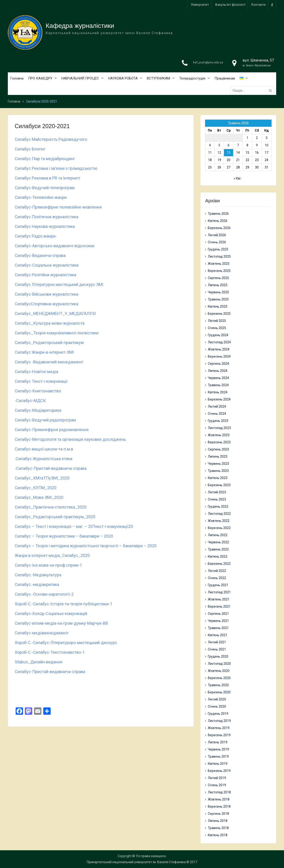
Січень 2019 (217, 785)
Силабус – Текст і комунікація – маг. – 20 (54, 526)
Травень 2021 (218, 628)
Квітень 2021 (218, 635)
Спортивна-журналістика (55, 304)
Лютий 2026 (217, 235)
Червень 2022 (218, 542)
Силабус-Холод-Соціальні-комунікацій (51, 613)
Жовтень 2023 (219, 435)
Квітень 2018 (218, 835)
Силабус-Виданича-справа (40, 255)
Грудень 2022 (218, 506)
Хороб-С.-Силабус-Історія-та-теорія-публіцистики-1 (64, 604)
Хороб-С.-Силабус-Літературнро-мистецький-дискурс (66, 643)
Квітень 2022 (218, 556)
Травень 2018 (218, 828)
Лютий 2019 (217, 778)
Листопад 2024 (219, 342)
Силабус (23, 304)
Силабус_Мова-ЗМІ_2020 (39, 497)
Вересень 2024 (219, 356)
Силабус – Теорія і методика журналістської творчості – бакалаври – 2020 (86, 546)
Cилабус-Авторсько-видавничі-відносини (55, 246)
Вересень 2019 (219, 735)
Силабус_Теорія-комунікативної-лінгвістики (57, 333)
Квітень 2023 (218, 478)
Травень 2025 (218, 299)
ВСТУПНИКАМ (158, 78)
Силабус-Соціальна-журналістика (47, 265)
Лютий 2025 (217, 321)
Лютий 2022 (217, 571)
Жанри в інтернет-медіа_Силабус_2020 (52, 555)
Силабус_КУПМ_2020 (36, 488)
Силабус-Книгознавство (38, 391)
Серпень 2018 (218, 814)
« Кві (237, 178)
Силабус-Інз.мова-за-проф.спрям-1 (48, 565)
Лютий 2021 (217, 642)
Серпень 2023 (218, 449)
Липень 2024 (218, 371)
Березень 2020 (219, 692)
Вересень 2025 (219, 271)
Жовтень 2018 (219, 799)
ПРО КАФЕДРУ (40, 78)
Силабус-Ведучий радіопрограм (45, 420)
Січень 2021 (217, 649)
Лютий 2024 (217, 406)
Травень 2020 (218, 685)
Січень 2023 (217, 499)
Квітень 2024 (218, 392)
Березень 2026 (219, 228)
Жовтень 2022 (219, 521)
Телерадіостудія (192, 78)
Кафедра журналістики (80, 26)
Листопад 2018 (219, 792)
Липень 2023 (218, 456)
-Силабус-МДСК (30, 401)
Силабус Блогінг (30, 149)
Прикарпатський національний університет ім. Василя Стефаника (136, 862)
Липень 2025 (218, 285)
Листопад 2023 (219, 428)
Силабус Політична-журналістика (46, 217)
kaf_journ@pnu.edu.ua (208, 62)
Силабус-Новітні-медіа (36, 372)
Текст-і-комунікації (111, 526)
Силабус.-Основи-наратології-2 (44, 594)
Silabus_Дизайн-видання (39, 662)
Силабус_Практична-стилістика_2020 (51, 507)
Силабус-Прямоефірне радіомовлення (52, 430)
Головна (17, 78)
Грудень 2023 (218, 421)
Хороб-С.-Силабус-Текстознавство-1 (50, 652)
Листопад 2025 (219, 256)
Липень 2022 (218, 535)
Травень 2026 (218, 214)
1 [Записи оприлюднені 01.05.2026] (247, 138)
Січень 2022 (217, 578)
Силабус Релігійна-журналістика (45, 275)
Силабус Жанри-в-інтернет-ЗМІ (44, 352)
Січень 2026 (217, 242)
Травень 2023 (218, 471)
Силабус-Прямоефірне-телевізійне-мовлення (58, 207)
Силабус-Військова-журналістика (46, 294)
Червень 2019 (218, 749)
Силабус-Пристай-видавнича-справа (50, 672)
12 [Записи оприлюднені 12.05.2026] (219, 153)
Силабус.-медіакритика (37, 584)
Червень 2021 (218, 621)
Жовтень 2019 (219, 728)
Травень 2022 (218, 549)
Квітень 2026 (218, 221)
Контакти (258, 5)
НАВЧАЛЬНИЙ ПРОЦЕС (80, 78)
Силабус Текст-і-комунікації (42, 381)
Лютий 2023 (217, 492)
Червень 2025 (218, 292)
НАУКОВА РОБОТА (123, 78)
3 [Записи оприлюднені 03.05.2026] (267, 138)
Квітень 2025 (218, 306)
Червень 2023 (218, 464)
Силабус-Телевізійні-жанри (41, 197)
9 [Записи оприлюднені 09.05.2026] (257, 145)
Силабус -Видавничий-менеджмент (49, 362)
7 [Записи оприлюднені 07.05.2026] (238, 145)
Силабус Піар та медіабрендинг (45, 159)
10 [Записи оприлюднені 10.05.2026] (267, 145)
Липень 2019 (218, 742)
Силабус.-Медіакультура (38, 575)
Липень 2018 (218, 821)
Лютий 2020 (217, 699)
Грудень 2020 (218, 656)
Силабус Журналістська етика (44, 459)
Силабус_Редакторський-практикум (49, 343)
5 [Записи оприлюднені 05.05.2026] (219, 145)
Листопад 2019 (219, 721)
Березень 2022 (219, 564)
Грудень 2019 (218, 714)
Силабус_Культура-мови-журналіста (50, 323)
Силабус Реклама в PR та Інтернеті (47, 178)
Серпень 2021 (218, 614)
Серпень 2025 (218, 278)
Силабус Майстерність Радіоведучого (51, 139)
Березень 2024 (219, 399)
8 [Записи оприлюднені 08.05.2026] (247, 145)
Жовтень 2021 (219, 599)
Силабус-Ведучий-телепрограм (45, 188)
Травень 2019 (218, 756)
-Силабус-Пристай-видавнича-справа (51, 468)
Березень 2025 (219, 314)
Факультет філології (230, 5)
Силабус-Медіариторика (38, 410)
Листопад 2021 (219, 592)
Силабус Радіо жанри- (36, 236)
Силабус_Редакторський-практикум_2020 (55, 517)
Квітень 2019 (218, 764)
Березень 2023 (219, 485)
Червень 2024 (218, 378)
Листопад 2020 (219, 664)
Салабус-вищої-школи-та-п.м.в (44, 449)
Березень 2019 (219, 771)
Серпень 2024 (218, 364)
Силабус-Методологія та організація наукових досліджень (70, 439)
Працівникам (225, 78)
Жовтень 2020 (219, 671)
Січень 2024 (217, 414)
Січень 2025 (217, 328)
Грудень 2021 (218, 585)
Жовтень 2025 (219, 264)
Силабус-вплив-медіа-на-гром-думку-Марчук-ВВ (61, 623)
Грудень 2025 (218, 249)
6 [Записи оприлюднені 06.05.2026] (229, 145)
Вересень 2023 (219, 442)
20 (131, 526)
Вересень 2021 (219, 606)
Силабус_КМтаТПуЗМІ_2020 (42, 478)
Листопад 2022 (219, 514)
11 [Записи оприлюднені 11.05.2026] (210, 153)
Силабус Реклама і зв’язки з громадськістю (56, 168)
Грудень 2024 (218, 335)
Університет (200, 5)
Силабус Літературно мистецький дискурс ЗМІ (59, 284)
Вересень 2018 (219, 806)
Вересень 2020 (219, 678)
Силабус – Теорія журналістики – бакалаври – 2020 (64, 536)
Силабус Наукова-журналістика (45, 226)
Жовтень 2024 (219, 349)
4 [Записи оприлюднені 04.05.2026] (210, 145)
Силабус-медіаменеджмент (42, 633)
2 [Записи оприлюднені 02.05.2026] (257, 138)
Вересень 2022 (219, 528)
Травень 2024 (218, 385)
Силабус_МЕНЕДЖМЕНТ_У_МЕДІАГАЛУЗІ (55, 313)
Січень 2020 (217, 706)
